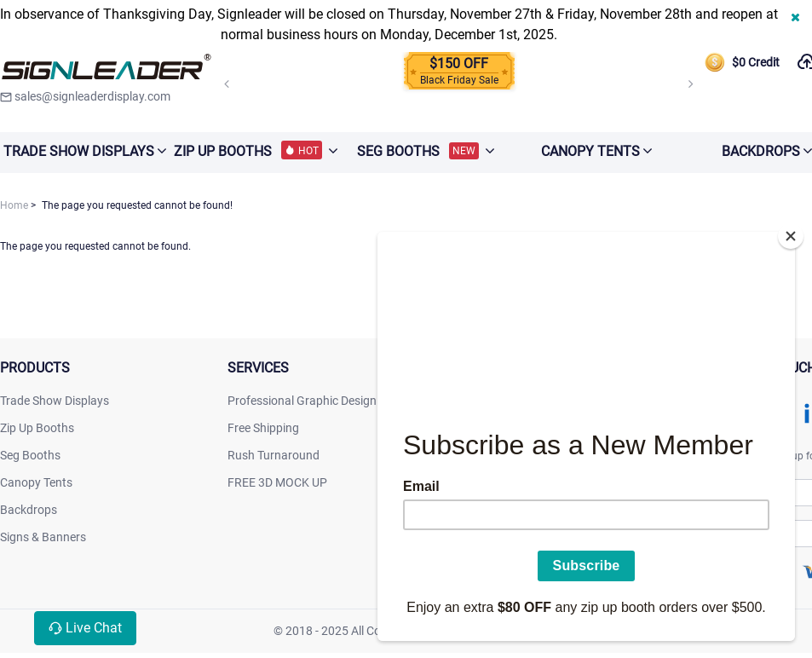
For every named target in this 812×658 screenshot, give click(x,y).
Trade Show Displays (55, 401)
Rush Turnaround (274, 455)
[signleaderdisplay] (107, 68)
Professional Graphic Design (302, 401)
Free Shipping (263, 428)
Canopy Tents (36, 482)
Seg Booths (30, 455)
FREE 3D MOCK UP (277, 482)
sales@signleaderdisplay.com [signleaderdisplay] (85, 96)
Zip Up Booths (37, 428)
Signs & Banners (43, 537)
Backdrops (29, 510)
